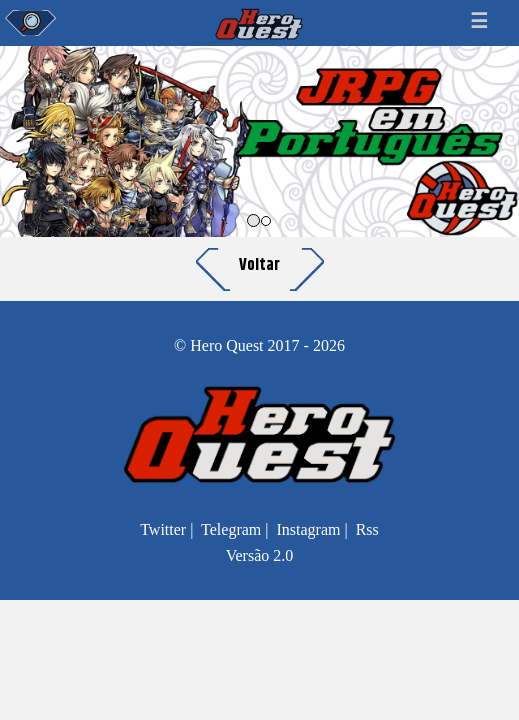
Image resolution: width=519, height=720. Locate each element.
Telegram (231, 529)
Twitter (163, 529)
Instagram (308, 529)
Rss (367, 529)
